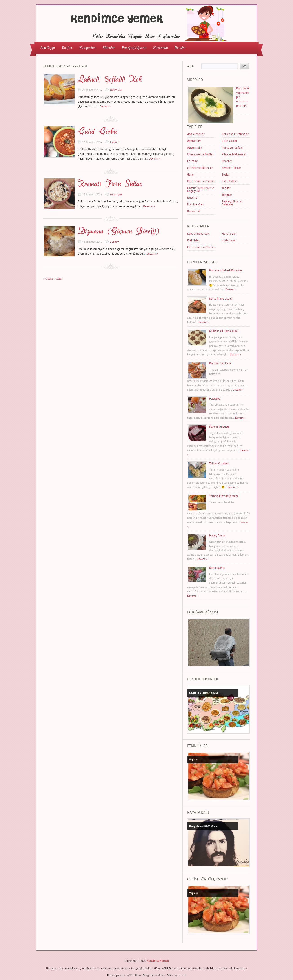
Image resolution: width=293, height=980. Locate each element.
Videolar (108, 47)
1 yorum (114, 142)
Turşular (227, 195)
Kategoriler (86, 47)
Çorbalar (193, 161)
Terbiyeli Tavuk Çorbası (223, 496)
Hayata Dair (229, 233)
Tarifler (66, 47)
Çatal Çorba (97, 131)
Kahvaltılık (194, 211)
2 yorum (114, 242)
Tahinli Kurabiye (219, 463)
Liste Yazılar (230, 141)
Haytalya (215, 398)
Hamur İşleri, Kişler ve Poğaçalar (201, 189)
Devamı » (105, 106)
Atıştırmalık (194, 147)
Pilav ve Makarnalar (234, 154)
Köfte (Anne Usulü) (221, 298)
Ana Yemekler (196, 134)
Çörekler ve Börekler (200, 168)
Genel (191, 174)
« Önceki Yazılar (53, 279)
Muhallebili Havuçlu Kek (224, 331)
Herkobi (182, 975)
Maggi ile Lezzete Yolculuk (204, 693)
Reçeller (227, 161)
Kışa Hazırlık (217, 568)
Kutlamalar (229, 240)
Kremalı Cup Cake (220, 363)
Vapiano (194, 759)
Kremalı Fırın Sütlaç (110, 184)
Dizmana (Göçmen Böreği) (118, 231)
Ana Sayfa (48, 48)
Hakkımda (161, 48)
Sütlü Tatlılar (230, 181)
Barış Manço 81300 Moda (203, 826)
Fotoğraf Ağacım (134, 48)
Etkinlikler (193, 240)
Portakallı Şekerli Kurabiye (226, 270)
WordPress (135, 975)
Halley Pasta (217, 535)
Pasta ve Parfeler (233, 147)
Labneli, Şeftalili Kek (110, 79)
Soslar (226, 174)
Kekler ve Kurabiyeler (235, 134)
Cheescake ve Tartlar (200, 154)
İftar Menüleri (196, 204)
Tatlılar (226, 188)
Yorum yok (116, 90)
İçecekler (193, 198)
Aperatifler (194, 141)
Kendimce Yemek (158, 961)
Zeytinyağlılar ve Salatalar (232, 203)
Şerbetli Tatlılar (231, 168)
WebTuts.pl (160, 975)
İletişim (180, 48)
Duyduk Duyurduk (198, 233)
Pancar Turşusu (219, 427)
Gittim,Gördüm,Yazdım (201, 181)
